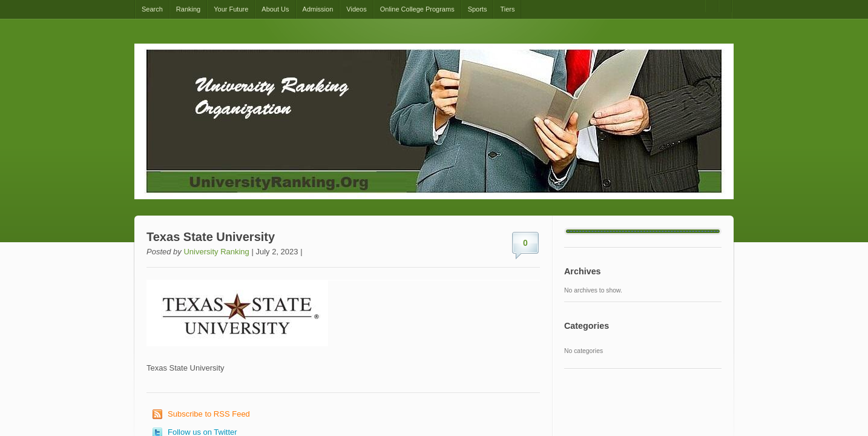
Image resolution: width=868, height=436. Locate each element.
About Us (275, 9)
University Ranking (216, 252)
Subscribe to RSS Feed (209, 414)
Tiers (507, 9)
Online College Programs (417, 9)
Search (152, 9)
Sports (478, 9)
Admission (318, 9)
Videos (356, 9)
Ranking (188, 9)
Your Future (231, 9)
